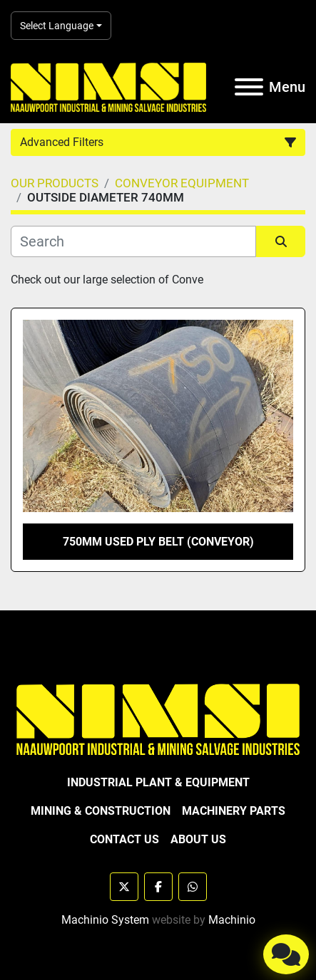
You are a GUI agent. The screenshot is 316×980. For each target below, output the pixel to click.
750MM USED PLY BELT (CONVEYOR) (158, 542)
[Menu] (249, 87)
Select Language (57, 26)
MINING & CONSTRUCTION (101, 811)
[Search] (133, 241)
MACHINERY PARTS (234, 811)
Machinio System (105, 920)
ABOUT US (198, 839)
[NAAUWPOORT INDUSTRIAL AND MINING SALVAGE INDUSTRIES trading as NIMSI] (158, 718)
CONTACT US (124, 839)
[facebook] (158, 887)
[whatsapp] (193, 887)
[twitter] (124, 887)
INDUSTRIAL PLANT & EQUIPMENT (158, 782)
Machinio (232, 920)
